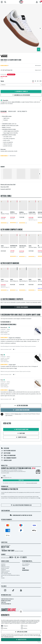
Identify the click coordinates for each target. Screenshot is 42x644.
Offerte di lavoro (25, 565)
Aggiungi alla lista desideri (21, 95)
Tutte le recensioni (5, 572)
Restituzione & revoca (5, 567)
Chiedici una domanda (21, 307)
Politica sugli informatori (6, 604)
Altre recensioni (21, 406)
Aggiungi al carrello (21, 92)
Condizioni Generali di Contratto (7, 599)
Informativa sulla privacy (6, 601)
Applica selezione (21, 632)
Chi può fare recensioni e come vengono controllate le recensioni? (16, 319)
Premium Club (18, 414)
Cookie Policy (4, 602)
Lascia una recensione (21, 410)
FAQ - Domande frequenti (9, 458)
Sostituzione (6, 453)
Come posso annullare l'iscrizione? (32, 483)
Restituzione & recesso (8, 451)
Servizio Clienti (6, 460)
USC (40, 81)
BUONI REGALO (26, 570)
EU (35, 81)
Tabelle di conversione (8, 456)
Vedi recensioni (38, 65)
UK (38, 81)
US (33, 81)
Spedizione (5, 448)
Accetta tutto (21, 640)
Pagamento (3, 565)
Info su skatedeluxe (26, 564)
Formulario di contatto (19, 551)
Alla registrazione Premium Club (21, 505)
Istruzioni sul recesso (5, 568)
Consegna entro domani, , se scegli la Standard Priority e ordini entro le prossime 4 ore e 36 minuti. (21, 102)
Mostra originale (4, 332)
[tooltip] (40, 70)
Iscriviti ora (21, 480)
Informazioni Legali (6, 595)
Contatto (3, 578)
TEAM (23, 568)
